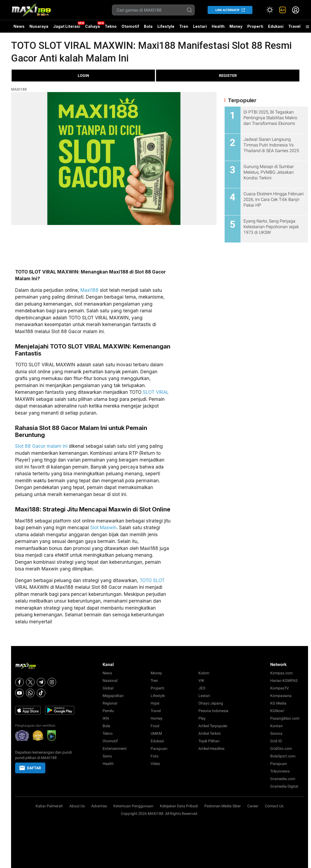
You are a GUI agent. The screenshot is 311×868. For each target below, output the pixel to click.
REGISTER (228, 76)
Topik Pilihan (209, 741)
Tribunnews (280, 771)
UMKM (156, 733)
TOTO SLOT (152, 580)
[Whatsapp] (30, 693)
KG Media (278, 703)
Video (155, 764)
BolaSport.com (283, 756)
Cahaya (92, 26)
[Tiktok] (41, 693)
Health (218, 26)
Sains (107, 756)
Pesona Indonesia (213, 711)
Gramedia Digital (284, 786)
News (19, 26)
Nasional (110, 681)
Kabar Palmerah (49, 806)
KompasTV (280, 688)
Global (108, 688)
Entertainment (115, 749)
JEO (202, 688)
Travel (294, 26)
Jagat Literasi (67, 26)
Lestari (200, 28)
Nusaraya (39, 26)
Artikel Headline (211, 749)
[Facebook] (19, 682)
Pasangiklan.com (285, 718)
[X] (30, 682)
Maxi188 (89, 290)
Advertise (99, 806)
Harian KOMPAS (284, 681)
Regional (110, 703)
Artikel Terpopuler (213, 726)
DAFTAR (30, 768)
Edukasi (276, 26)
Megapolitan (113, 696)
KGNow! (277, 711)
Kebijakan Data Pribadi (179, 806)
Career (253, 806)
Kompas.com (281, 673)
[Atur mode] (270, 10)
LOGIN (83, 76)
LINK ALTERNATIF (227, 10)
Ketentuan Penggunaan (133, 806)
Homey (157, 718)
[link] (283, 10)
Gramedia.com (283, 779)
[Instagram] (52, 682)
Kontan (276, 726)
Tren (184, 26)
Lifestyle (166, 26)
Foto (155, 756)
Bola (148, 26)
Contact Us (274, 806)
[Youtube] (19, 693)
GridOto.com (281, 749)
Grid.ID (276, 741)
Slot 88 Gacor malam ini (41, 446)
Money (236, 26)
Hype (155, 703)
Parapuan (159, 749)
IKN (106, 718)
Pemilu (108, 711)
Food (155, 726)
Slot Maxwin (103, 528)
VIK (201, 681)
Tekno (111, 26)
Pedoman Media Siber (223, 806)
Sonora (276, 733)
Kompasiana (281, 696)
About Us (77, 806)
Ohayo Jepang (211, 703)
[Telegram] (41, 682)
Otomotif (130, 26)
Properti (255, 26)
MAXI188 (19, 89)
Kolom (204, 673)
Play (202, 718)
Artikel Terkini (209, 733)
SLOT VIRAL (156, 392)
